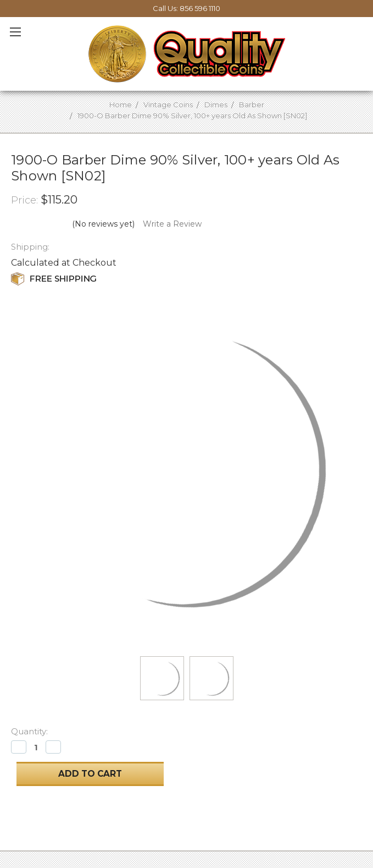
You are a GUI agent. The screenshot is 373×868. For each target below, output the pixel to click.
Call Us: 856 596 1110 (187, 8)
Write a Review (172, 224)
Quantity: (29, 731)
